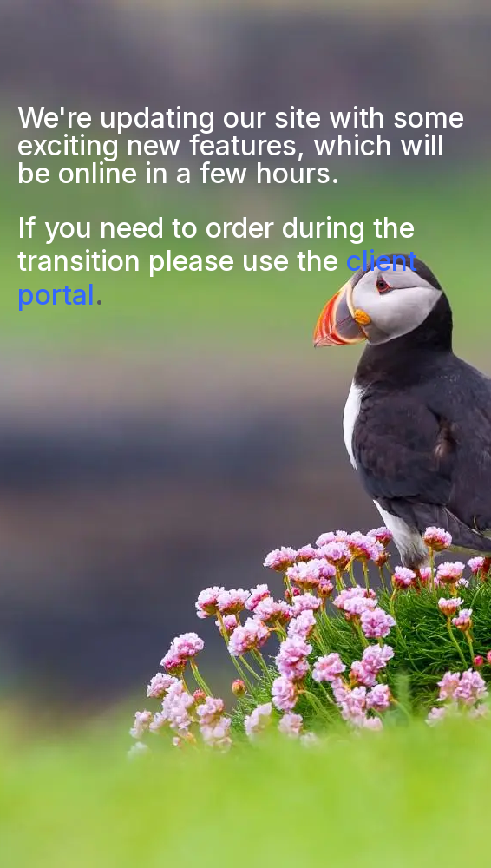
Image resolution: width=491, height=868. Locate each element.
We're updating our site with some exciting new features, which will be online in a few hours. (241, 145)
